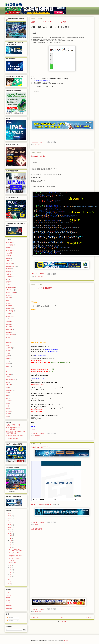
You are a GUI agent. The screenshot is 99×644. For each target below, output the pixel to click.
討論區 (8, 600)
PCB (8, 279)
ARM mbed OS (10, 290)
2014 (10, 584)
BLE (7, 372)
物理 (8, 409)
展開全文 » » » (35, 430)
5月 (11, 568)
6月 (11, 565)
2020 (10, 527)
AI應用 (8, 337)
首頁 (62, 617)
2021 (10, 525)
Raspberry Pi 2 (10, 250)
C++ (7, 361)
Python (8, 258)
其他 (8, 345)
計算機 (8, 414)
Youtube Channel (11, 603)
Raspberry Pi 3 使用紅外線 (42, 288)
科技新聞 (9, 411)
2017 (10, 534)
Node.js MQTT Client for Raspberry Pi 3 (42, 504)
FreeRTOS (9, 327)
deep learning (10, 390)
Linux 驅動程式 (10, 245)
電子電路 (9, 298)
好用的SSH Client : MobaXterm (15, 436)
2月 (11, 574)
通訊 (8, 285)
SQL (8, 382)
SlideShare (9, 608)
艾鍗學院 (9, 595)
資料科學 (9, 256)
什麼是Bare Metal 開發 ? (13, 438)
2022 (10, 523)
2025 (10, 516)
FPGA (8, 303)
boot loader (9, 329)
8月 (11, 545)
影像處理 (9, 295)
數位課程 (9, 351)
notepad (9, 332)
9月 (11, 543)
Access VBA (10, 316)
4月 (11, 570)
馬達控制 (9, 324)
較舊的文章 (89, 617)
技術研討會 (9, 348)
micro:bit (9, 343)
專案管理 (9, 401)
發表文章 (10, 618)
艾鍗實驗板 (9, 277)
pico (7, 398)
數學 (8, 353)
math (8, 393)
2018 (10, 532)
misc (8, 369)
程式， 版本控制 (39, 276)
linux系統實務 (10, 311)
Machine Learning (11, 293)
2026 (10, 513)
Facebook (9, 606)
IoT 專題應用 (37, 529)
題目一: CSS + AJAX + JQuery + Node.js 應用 (49, 22)
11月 (11, 538)
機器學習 (9, 274)
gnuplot (8, 366)
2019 (10, 529)
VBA (8, 387)
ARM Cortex (10, 264)
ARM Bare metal (11, 287)
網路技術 (9, 322)
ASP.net (8, 359)
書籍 (8, 406)
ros (7, 319)
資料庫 (8, 356)
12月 (11, 536)
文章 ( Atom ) (64, 621)
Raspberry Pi (38, 436)
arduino (8, 364)
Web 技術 (37, 144)
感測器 (8, 314)
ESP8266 (9, 374)
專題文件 (9, 271)
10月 (11, 540)
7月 (11, 547)
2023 (10, 520)
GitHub (8, 598)
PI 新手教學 (9, 306)
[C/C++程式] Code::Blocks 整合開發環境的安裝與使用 (16, 432)
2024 (10, 518)
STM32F (9, 385)
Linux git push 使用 (39, 156)
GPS (8, 377)
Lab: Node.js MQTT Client (41, 447)
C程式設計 (9, 253)
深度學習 (9, 282)
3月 (11, 572)
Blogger (66, 641)
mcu (7, 300)
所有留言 (10, 621)
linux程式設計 (10, 308)
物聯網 (37, 525)
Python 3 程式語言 (11, 266)
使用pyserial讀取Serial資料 (13, 425)
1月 (11, 577)
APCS (8, 261)
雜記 (8, 417)
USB (8, 340)
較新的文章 (35, 617)
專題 (40, 612)
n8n (7, 395)
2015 (10, 582)
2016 (10, 579)
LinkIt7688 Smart (11, 380)
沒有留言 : (42, 142)
